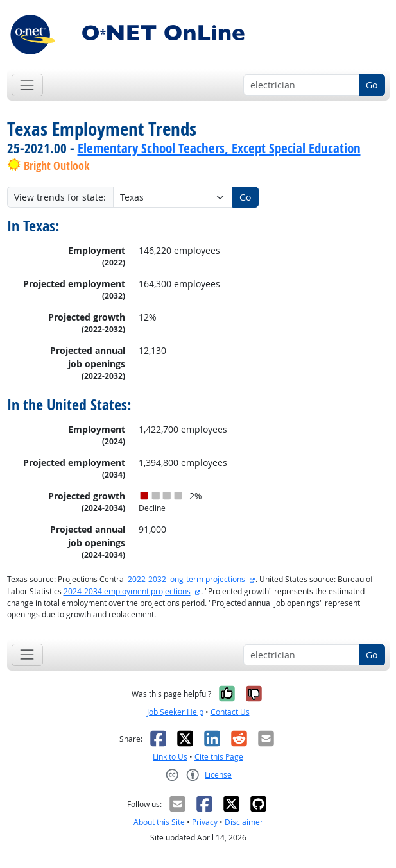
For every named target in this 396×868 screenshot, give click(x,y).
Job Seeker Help (175, 712)
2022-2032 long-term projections (186, 579)
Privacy (205, 822)
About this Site (159, 822)
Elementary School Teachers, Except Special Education (219, 148)
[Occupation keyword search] (301, 85)
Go (372, 85)
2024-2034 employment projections (127, 591)
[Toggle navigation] (27, 85)
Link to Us (170, 757)
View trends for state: (60, 197)
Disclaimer (244, 822)
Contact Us (230, 712)
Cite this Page (219, 757)
